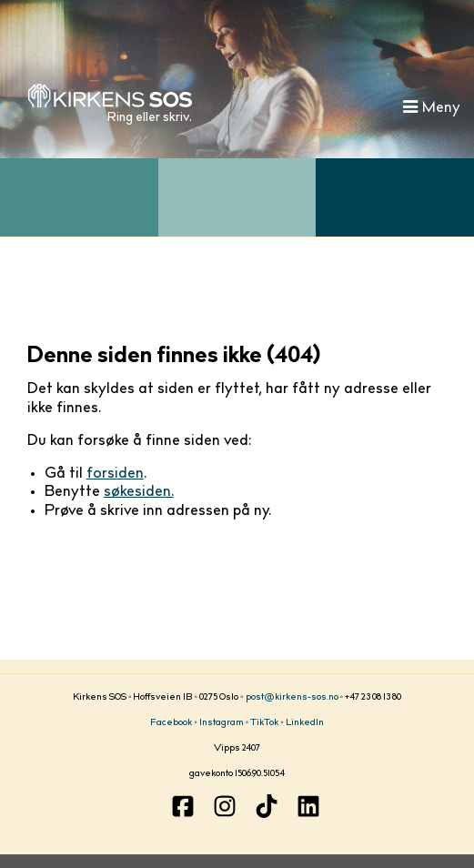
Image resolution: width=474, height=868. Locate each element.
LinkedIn (305, 723)
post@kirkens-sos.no (292, 698)
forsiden (115, 474)
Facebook (171, 723)
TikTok (264, 723)
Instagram (222, 723)
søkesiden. (139, 492)
